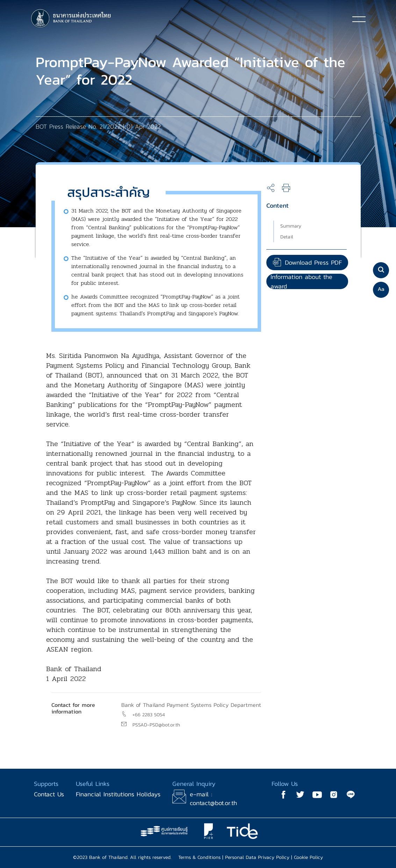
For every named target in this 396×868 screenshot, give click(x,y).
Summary (291, 226)
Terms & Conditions (199, 857)
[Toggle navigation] (359, 19)
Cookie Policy (308, 857)
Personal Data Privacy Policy (257, 857)
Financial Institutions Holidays (118, 794)
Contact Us (49, 794)
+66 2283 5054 (149, 715)
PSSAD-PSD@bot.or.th (156, 725)
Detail (287, 237)
